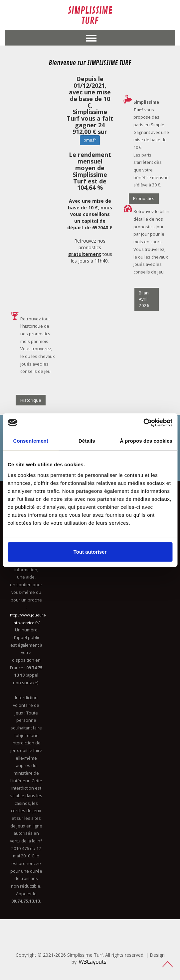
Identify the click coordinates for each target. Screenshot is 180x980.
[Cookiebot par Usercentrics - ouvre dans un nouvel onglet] (143, 423)
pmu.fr (90, 140)
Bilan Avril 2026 (144, 299)
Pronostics (144, 198)
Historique (31, 400)
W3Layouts (92, 962)
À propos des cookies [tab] (146, 441)
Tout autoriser (90, 552)
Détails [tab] (87, 441)
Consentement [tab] (31, 441)
